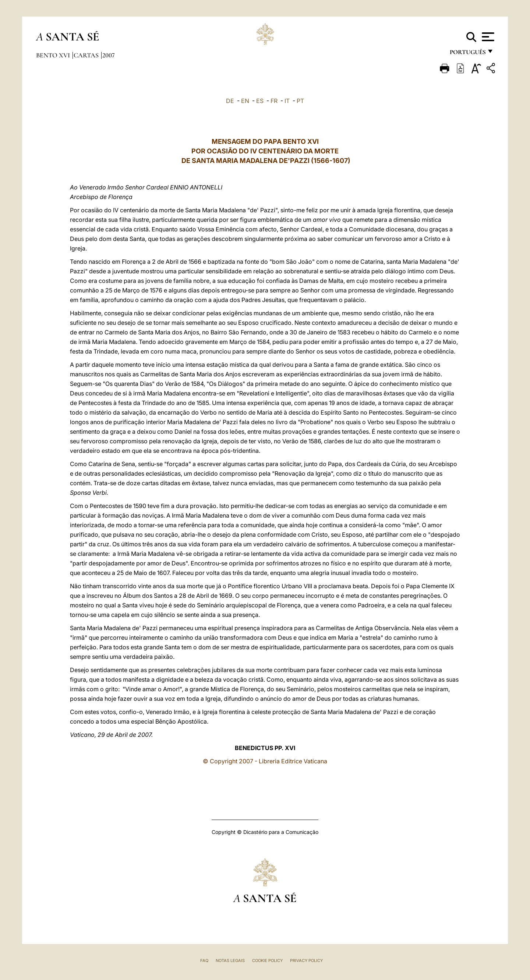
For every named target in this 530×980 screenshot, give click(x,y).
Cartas (87, 55)
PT (300, 101)
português (467, 54)
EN (245, 101)
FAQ (204, 961)
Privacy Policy (306, 961)
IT (287, 101)
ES (260, 101)
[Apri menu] (487, 37)
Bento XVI (54, 55)
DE (230, 101)
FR (274, 101)
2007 (109, 55)
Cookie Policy (267, 961)
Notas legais (230, 961)
